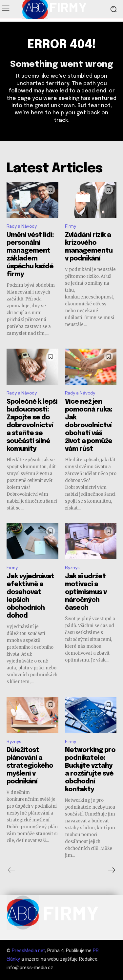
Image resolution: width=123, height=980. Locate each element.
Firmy (71, 226)
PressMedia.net (28, 951)
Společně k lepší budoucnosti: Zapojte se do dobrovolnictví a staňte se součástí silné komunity (32, 425)
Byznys (72, 568)
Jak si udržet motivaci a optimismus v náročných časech (86, 592)
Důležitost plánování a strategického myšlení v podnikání (30, 766)
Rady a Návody (22, 226)
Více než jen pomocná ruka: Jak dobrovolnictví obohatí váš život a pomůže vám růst (89, 425)
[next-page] (111, 870)
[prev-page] (12, 870)
